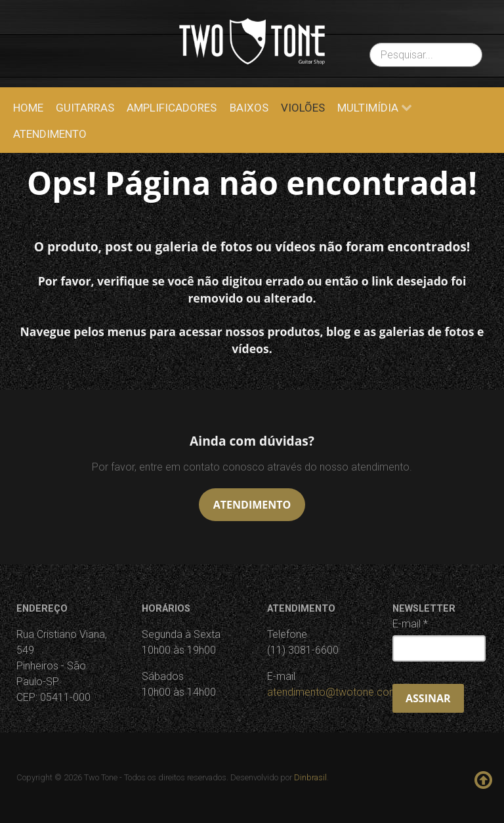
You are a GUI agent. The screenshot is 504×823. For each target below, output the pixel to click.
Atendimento (252, 505)
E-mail (410, 624)
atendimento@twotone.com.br (339, 692)
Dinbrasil (310, 777)
